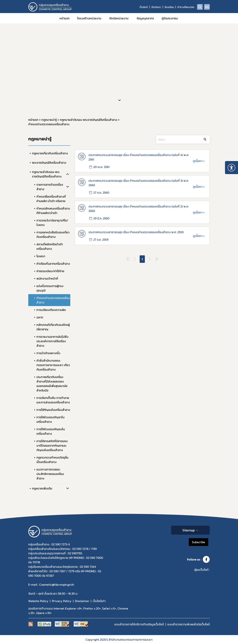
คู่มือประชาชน (170, 18)
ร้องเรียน (169, 7)
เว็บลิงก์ (144, 7)
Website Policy (38, 601)
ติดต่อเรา (156, 7)
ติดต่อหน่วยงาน (119, 18)
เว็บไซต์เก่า (99, 601)
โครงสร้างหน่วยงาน (89, 18)
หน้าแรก (65, 18)
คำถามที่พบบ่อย (186, 7)
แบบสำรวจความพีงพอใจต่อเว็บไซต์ (189, 624)
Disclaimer (82, 601)
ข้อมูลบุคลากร (145, 18)
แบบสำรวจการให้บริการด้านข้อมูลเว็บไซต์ (139, 624)
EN (207, 7)
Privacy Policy (62, 601)
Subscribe (198, 542)
